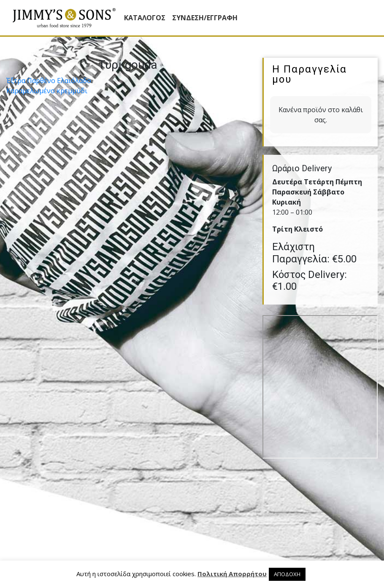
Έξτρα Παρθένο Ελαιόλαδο (49, 81)
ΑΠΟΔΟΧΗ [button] (287, 574)
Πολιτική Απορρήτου (232, 574)
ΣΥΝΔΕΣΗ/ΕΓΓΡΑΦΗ (205, 18)
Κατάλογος (145, 18)
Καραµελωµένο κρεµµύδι (47, 91)
